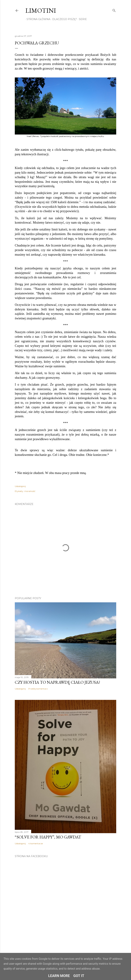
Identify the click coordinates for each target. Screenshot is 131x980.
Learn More (59, 976)
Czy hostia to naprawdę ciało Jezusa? (57, 682)
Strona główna (37, 19)
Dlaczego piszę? (63, 19)
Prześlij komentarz (38, 689)
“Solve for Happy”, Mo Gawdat (48, 837)
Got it (79, 976)
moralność (30, 491)
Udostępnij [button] (20, 486)
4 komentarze (36, 843)
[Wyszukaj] (114, 10)
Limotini (41, 10)
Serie (82, 19)
